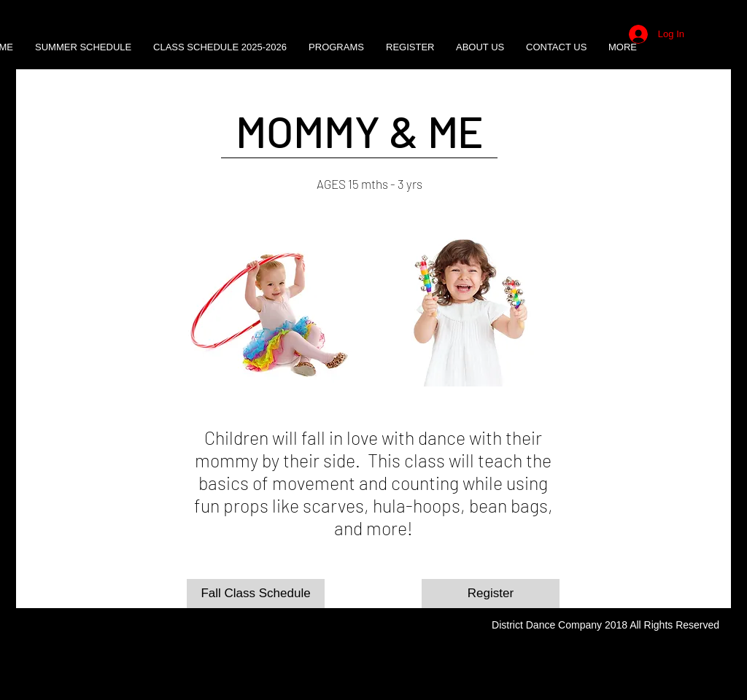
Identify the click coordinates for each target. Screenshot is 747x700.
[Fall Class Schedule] (256, 594)
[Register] (491, 594)
